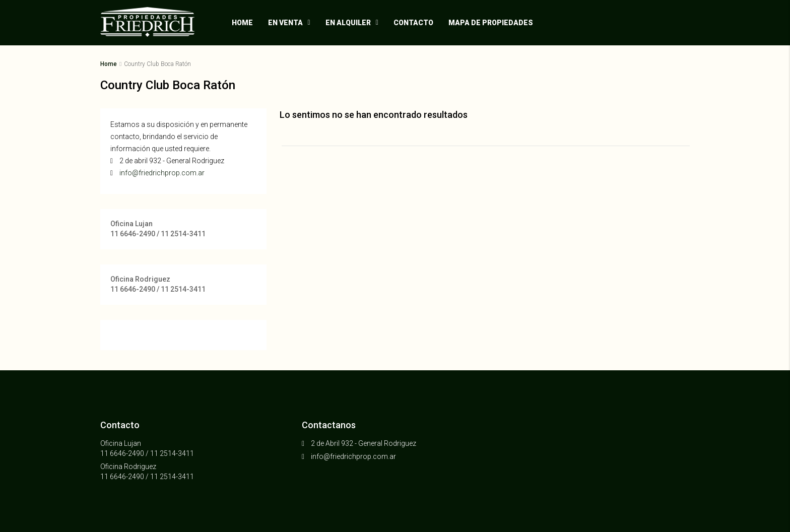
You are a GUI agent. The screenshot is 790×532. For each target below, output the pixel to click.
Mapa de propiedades (491, 23)
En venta (285, 23)
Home (242, 23)
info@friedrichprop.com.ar (162, 173)
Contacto (413, 23)
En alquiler (348, 23)
